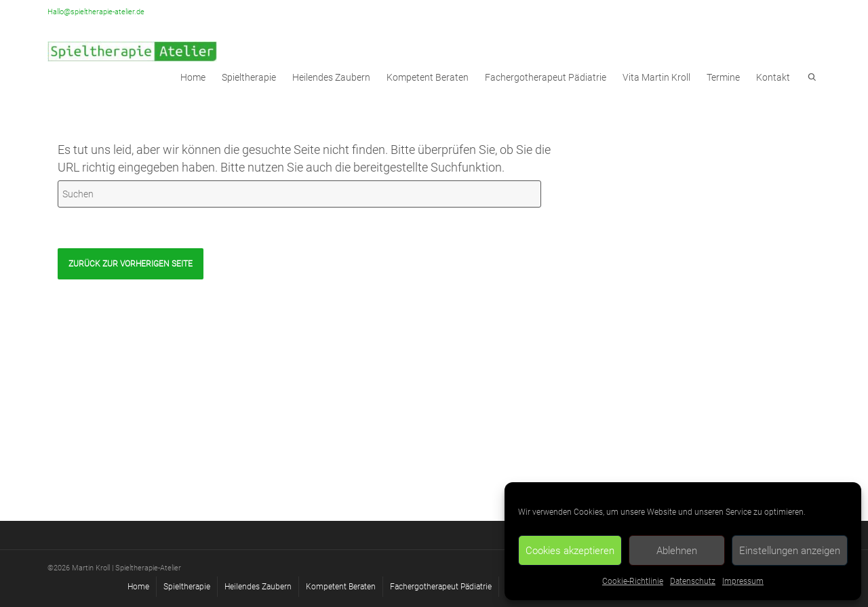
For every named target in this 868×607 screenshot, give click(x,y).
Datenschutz (693, 581)
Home (138, 587)
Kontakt (773, 77)
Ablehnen (677, 551)
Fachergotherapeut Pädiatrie (546, 77)
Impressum (743, 581)
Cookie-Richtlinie (633, 581)
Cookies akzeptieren (570, 551)
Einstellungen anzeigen (790, 551)
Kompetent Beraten (428, 77)
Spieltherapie (249, 77)
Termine (723, 77)
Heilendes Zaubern (331, 77)
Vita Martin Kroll (656, 77)
